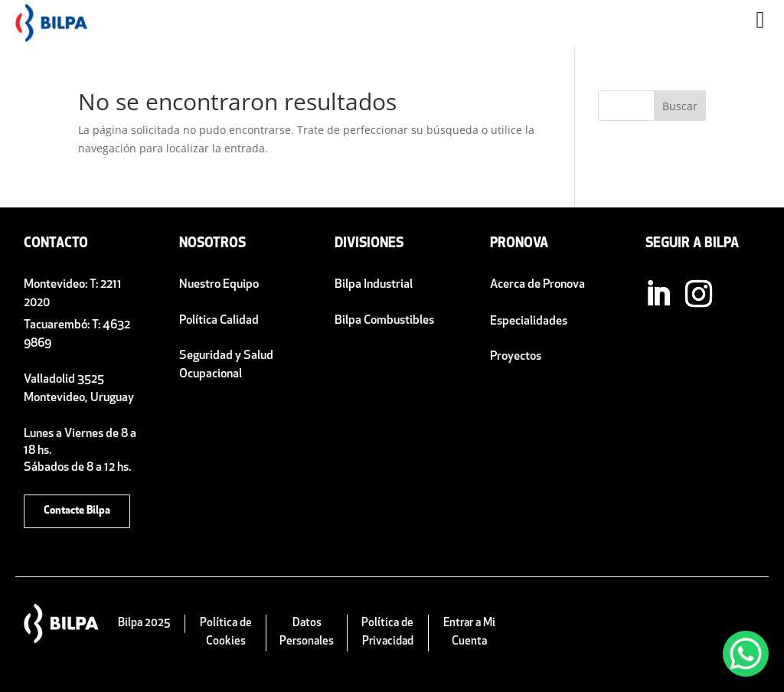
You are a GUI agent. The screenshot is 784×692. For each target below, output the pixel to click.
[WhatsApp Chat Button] (746, 654)
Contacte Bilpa (77, 511)
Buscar (680, 106)
